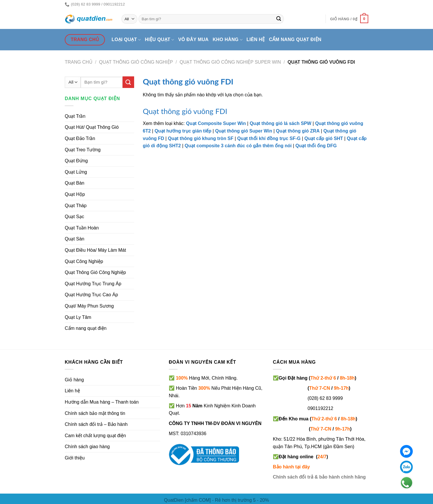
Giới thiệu (75, 458)
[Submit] (279, 19)
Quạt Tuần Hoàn (82, 228)
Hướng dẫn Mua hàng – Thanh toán (102, 402)
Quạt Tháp (76, 206)
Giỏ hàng (74, 380)
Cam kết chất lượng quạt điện (95, 436)
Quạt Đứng (76, 161)
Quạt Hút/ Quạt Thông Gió (92, 127)
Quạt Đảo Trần (80, 138)
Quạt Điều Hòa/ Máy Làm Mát (95, 250)
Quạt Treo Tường (83, 150)
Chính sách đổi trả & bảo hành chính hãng (319, 477)
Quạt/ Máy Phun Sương (89, 306)
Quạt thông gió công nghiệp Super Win (230, 62)
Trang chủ (79, 62)
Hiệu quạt (159, 40)
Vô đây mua (194, 39)
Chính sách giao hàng (87, 447)
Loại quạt (126, 40)
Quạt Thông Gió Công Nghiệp (136, 62)
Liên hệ (256, 39)
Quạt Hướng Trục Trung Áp (93, 284)
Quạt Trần (75, 116)
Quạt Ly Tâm (78, 317)
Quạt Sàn (75, 239)
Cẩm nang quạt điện (295, 39)
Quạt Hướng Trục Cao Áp (91, 295)
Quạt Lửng (76, 172)
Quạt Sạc (74, 217)
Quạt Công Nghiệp (84, 261)
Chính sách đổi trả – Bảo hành (96, 424)
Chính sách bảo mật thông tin (95, 413)
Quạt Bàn (75, 183)
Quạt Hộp (75, 194)
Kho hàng (228, 40)
